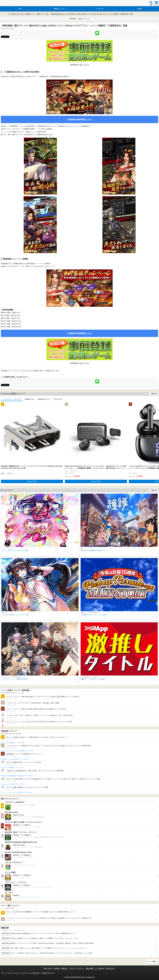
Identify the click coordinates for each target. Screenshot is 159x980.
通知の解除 (90, 968)
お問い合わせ (48, 968)
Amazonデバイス (44, 399)
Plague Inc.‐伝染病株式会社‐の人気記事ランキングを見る (18, 776)
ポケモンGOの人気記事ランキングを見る (14, 784)
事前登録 (73, 19)
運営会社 (64, 968)
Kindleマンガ (29, 399)
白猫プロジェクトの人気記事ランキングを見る (15, 759)
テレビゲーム (58, 399)
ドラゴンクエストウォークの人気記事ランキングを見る (18, 751)
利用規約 (57, 968)
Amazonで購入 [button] (32, 481)
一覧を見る (154, 394)
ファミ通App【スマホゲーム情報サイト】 (22, 14)
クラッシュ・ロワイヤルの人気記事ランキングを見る (17, 792)
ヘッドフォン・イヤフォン (12, 399)
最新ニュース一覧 (43, 14)
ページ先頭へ (153, 961)
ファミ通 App (8, 3)
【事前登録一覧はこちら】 (79, 65)
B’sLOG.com (110, 968)
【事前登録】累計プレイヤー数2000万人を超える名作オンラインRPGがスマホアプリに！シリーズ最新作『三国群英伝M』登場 (92, 14)
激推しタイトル (84, 19)
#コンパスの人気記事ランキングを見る (13, 742)
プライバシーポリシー (77, 968)
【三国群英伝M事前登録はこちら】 (79, 119)
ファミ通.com (99, 968)
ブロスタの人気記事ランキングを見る (13, 767)
